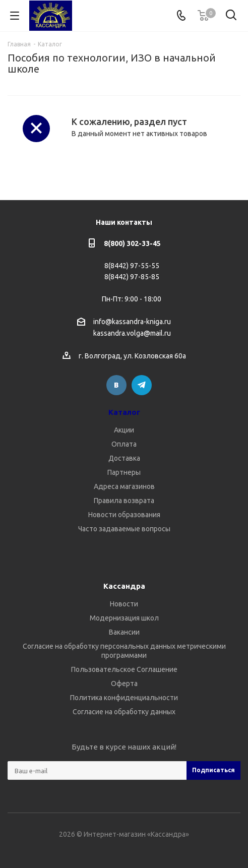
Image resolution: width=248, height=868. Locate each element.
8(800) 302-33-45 (132, 243)
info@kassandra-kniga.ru (132, 322)
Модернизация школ (124, 618)
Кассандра (124, 586)
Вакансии (124, 632)
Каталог (124, 412)
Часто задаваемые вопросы (124, 529)
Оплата (124, 444)
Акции (124, 430)
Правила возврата (124, 501)
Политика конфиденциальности (124, 698)
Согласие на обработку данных (124, 712)
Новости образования (124, 515)
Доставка (124, 458)
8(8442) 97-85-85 (132, 277)
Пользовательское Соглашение (124, 669)
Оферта (124, 684)
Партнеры (124, 472)
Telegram (142, 385)
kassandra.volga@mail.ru (132, 334)
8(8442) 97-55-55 (132, 266)
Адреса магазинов (124, 486)
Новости (124, 604)
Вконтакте (116, 385)
